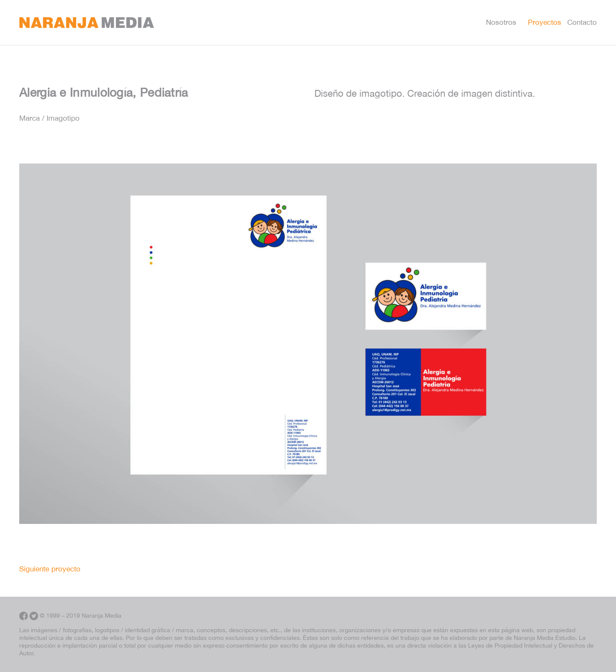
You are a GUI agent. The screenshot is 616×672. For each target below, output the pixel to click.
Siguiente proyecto (50, 569)
